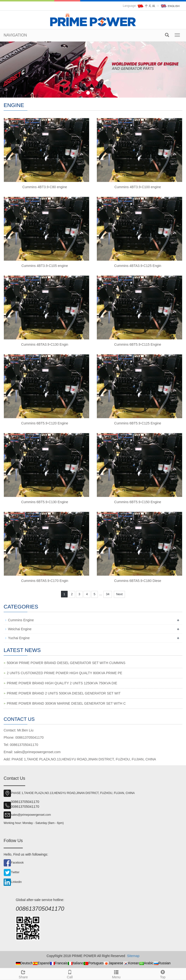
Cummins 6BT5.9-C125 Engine (138, 423)
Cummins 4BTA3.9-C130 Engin (45, 344)
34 (108, 594)
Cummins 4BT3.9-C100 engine (138, 187)
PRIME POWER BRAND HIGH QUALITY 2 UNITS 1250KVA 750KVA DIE (62, 683)
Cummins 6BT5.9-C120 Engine (45, 423)
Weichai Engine (20, 629)
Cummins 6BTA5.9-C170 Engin (45, 581)
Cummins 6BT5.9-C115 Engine (138, 344)
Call (70, 974)
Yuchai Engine (19, 638)
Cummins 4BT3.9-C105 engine (45, 266)
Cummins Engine (21, 620)
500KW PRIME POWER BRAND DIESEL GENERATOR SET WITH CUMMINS (66, 663)
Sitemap (133, 956)
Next (120, 594)
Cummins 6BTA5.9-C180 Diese (138, 581)
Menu (116, 974)
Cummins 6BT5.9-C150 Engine (138, 502)
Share (23, 974)
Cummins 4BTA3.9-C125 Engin (138, 266)
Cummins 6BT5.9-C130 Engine (45, 502)
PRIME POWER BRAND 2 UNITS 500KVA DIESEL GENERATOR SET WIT (64, 693)
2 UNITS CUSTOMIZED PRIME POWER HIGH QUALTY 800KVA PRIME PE (65, 673)
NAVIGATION (15, 35)
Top (163, 974)
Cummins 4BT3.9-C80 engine (45, 187)
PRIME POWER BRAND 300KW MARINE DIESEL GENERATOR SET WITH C (66, 703)
